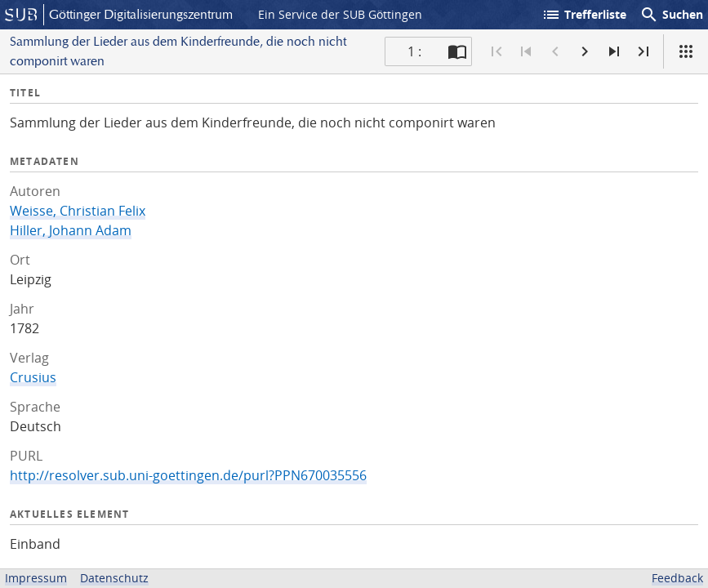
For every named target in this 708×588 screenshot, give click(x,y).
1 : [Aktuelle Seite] (414, 51)
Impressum (36, 578)
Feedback (677, 578)
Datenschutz (114, 578)
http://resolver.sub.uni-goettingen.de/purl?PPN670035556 (188, 475)
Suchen (671, 15)
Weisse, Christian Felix (78, 211)
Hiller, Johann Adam (71, 230)
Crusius (33, 377)
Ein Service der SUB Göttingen (340, 14)
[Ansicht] (686, 51)
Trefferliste (584, 15)
